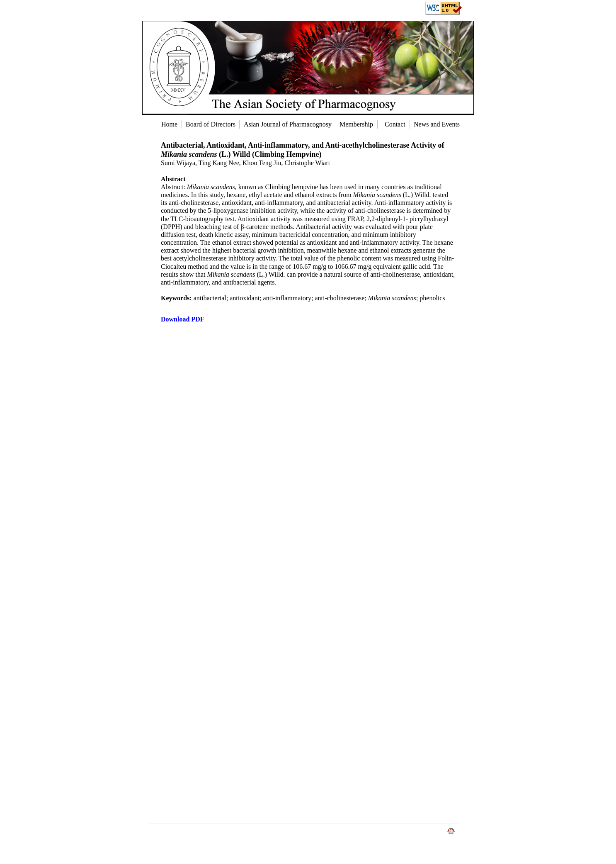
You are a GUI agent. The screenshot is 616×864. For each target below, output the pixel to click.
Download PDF (182, 319)
